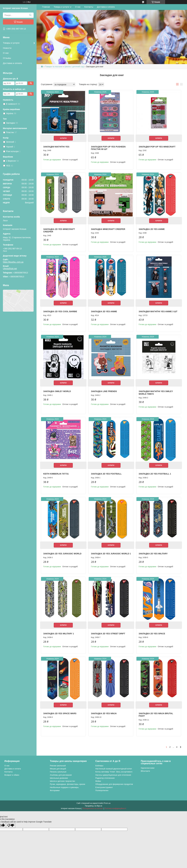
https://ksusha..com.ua (13, 262)
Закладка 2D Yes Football (106, 474)
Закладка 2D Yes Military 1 (59, 634)
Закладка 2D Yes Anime (152, 229)
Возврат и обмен (12, 775)
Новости (7, 48)
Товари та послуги (54, 67)
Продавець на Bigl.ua (93, 806)
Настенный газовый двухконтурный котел (114, 769)
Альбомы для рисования (61, 775)
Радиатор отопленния (105, 778)
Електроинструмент (104, 787)
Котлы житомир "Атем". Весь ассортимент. (114, 772)
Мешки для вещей (58, 769)
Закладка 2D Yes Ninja (104, 713)
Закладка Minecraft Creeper (108, 229)
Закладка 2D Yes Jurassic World (62, 554)
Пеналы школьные (58, 772)
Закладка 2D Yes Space (152, 634)
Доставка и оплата (12, 63)
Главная (46, 7)
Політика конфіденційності (115, 808)
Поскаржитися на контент (93, 808)
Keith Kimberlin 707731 (56, 474)
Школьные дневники (59, 778)
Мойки (98, 781)
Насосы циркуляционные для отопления (113, 775)
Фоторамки (55, 790)
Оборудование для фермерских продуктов (114, 784)
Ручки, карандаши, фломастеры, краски (67, 784)
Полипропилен (102, 790)
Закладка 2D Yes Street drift (108, 634)
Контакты (89, 7)
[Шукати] (30, 15)
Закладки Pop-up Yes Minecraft (157, 147)
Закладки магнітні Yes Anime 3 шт (158, 311)
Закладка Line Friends (104, 391)
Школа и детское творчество (62, 781)
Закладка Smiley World (57, 391)
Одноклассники (148, 768)
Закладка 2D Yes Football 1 (155, 474)
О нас (6, 53)
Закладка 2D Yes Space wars (60, 713)
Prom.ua (107, 803)
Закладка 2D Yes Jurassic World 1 (111, 554)
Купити (63, 138)
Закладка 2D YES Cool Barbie (60, 311)
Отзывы (7, 58)
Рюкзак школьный (58, 766)
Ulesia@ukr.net (10, 269)
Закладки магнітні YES (56, 147)
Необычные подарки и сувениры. (64, 787)
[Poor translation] (11, 825)
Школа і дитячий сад (74, 67)
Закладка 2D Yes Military (153, 554)
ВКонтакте (145, 771)
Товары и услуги (11, 43)
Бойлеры (99, 766)
